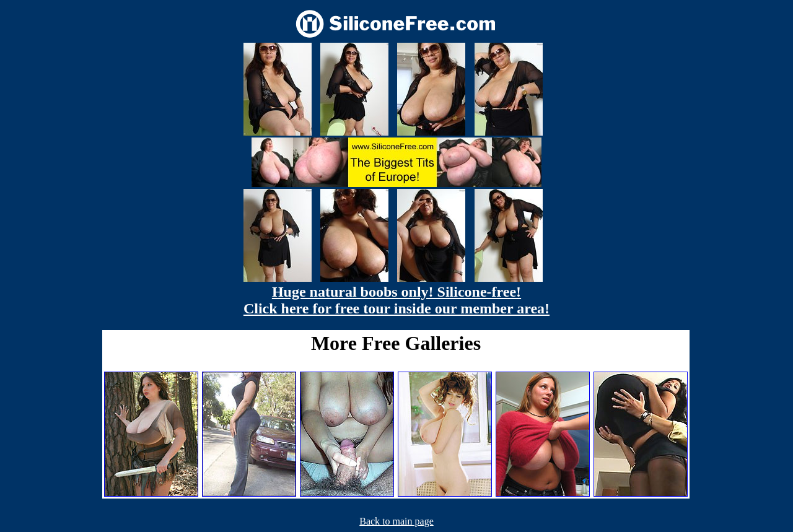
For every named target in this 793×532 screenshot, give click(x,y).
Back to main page (396, 521)
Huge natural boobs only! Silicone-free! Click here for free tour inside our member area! (396, 300)
